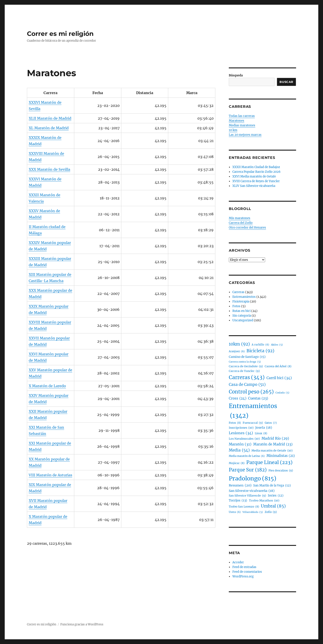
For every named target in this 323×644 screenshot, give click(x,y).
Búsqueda (236, 75)
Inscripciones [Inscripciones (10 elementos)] (241, 428)
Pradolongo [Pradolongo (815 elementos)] (253, 479)
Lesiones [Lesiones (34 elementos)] (241, 433)
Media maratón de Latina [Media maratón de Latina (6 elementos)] (247, 456)
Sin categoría (242, 316)
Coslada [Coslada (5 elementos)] (282, 393)
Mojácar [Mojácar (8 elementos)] (237, 463)
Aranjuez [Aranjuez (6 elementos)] (237, 352)
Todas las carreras (242, 116)
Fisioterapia (241, 301)
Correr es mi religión (60, 34)
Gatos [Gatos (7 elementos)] (271, 423)
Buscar (286, 82)
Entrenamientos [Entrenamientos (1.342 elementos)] (253, 411)
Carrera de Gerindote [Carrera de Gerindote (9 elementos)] (246, 366)
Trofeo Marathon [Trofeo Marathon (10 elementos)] (264, 501)
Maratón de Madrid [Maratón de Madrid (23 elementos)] (273, 444)
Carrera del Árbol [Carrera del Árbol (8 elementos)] (278, 366)
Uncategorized (243, 320)
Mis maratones (240, 218)
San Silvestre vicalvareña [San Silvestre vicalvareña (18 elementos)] (252, 491)
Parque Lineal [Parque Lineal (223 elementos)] (269, 463)
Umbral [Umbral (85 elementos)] (273, 506)
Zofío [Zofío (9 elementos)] (271, 512)
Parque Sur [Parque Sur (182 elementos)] (248, 470)
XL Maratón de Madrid (49, 128)
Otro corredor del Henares (247, 228)
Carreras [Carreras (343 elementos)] (247, 377)
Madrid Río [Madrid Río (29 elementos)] (275, 439)
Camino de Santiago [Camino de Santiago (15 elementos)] (247, 357)
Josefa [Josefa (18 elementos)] (264, 428)
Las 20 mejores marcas (245, 135)
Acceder (238, 562)
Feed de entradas (244, 567)
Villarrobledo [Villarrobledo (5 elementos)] (253, 512)
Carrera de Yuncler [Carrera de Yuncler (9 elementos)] (244, 371)
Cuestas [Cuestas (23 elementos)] (258, 398)
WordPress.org (243, 576)
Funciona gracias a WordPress (82, 624)
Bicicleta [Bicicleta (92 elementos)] (260, 351)
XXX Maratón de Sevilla (49, 169)
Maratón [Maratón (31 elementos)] (240, 444)
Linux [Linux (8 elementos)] (261, 433)
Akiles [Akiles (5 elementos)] (277, 345)
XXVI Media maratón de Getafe (254, 176)
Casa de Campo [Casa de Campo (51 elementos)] (247, 385)
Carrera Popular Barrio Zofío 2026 (256, 172)
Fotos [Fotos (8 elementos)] (235, 423)
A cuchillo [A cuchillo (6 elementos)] (260, 345)
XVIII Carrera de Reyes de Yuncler (256, 181)
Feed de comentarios (247, 572)
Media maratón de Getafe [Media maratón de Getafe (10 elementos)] (272, 451)
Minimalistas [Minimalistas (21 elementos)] (281, 456)
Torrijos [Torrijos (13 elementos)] (238, 500)
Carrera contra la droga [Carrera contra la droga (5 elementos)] (245, 362)
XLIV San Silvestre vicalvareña (254, 186)
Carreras (238, 292)
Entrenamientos (244, 297)
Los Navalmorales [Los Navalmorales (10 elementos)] (244, 439)
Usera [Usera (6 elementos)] (235, 512)
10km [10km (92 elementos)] (239, 344)
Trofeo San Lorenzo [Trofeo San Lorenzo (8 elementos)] (244, 507)
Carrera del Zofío (241, 223)
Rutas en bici (241, 311)
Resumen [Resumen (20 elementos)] (240, 485)
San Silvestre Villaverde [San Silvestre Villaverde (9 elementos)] (247, 496)
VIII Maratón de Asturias (50, 475)
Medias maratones (242, 125)
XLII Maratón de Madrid (50, 118)
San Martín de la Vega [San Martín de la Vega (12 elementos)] (272, 486)
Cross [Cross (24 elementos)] (238, 398)
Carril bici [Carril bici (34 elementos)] (279, 378)
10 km (233, 130)
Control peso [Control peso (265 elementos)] (251, 392)
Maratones (237, 121)
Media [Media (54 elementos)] (239, 450)
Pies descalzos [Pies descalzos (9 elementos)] (281, 471)
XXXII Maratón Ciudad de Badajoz (256, 167)
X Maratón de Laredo (47, 386)
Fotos (236, 306)
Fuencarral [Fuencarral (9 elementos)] (253, 423)
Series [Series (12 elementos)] (276, 496)
